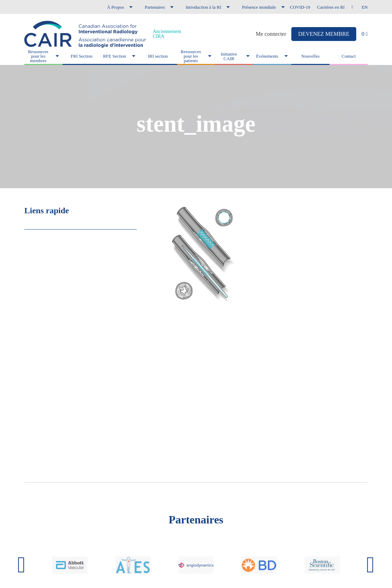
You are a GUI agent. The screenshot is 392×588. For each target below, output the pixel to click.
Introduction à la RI (203, 7)
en (365, 7)
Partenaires (155, 7)
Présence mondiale (259, 7)
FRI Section (82, 56)
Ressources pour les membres (38, 56)
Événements (267, 56)
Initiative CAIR (229, 56)
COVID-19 (300, 7)
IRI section (158, 56)
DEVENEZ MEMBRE (324, 34)
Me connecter (271, 34)
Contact (349, 56)
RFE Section (115, 56)
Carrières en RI (331, 7)
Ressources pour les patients (191, 56)
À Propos (115, 7)
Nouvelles (311, 56)
